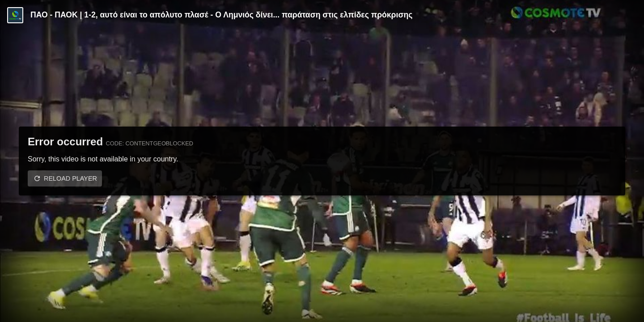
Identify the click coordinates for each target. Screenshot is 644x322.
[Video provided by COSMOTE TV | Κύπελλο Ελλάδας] (15, 15)
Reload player (70, 178)
